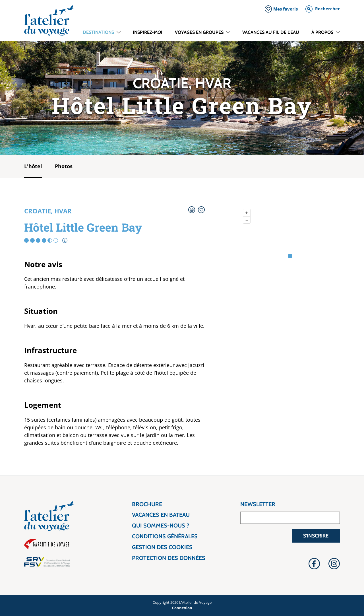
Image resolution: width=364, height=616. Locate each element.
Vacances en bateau (161, 515)
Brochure (147, 504)
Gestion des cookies (162, 547)
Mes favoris (286, 9)
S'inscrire (316, 536)
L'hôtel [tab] (33, 166)
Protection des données (169, 558)
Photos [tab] (64, 166)
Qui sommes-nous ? (161, 526)
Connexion (182, 608)
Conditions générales (165, 536)
